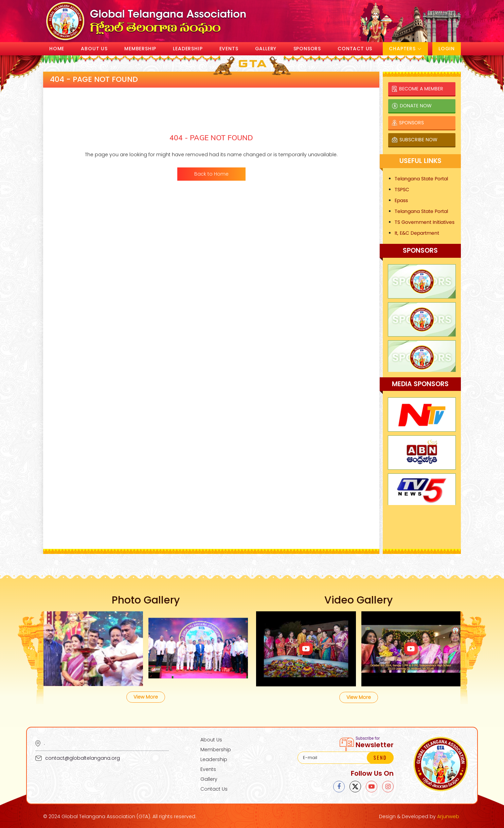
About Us (94, 49)
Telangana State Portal (421, 179)
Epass (401, 200)
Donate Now (412, 106)
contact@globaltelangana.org (78, 758)
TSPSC (402, 190)
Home (57, 49)
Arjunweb (448, 816)
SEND (380, 758)
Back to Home (211, 174)
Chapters (405, 49)
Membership (140, 49)
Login (447, 49)
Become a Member (417, 89)
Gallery (266, 49)
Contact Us (355, 49)
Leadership (188, 49)
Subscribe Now (415, 140)
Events (229, 49)
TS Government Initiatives (425, 222)
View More (146, 697)
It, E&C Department (417, 233)
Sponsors (307, 49)
